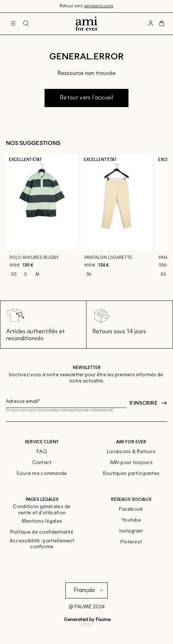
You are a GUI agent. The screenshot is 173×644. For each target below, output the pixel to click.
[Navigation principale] (13, 24)
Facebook (131, 509)
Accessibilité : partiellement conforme (42, 544)
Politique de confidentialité (42, 532)
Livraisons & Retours (131, 452)
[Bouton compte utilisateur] (151, 24)
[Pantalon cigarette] (117, 219)
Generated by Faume (87, 619)
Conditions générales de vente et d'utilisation (42, 510)
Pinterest (131, 542)
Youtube (131, 520)
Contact (42, 463)
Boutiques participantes (131, 474)
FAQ (42, 452)
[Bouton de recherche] (26, 24)
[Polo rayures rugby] (42, 219)
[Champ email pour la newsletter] (66, 400)
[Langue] (90, 590)
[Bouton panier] (162, 24)
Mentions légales (42, 521)
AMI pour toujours (131, 463)
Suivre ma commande (42, 474)
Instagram (131, 531)
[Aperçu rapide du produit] (69, 241)
